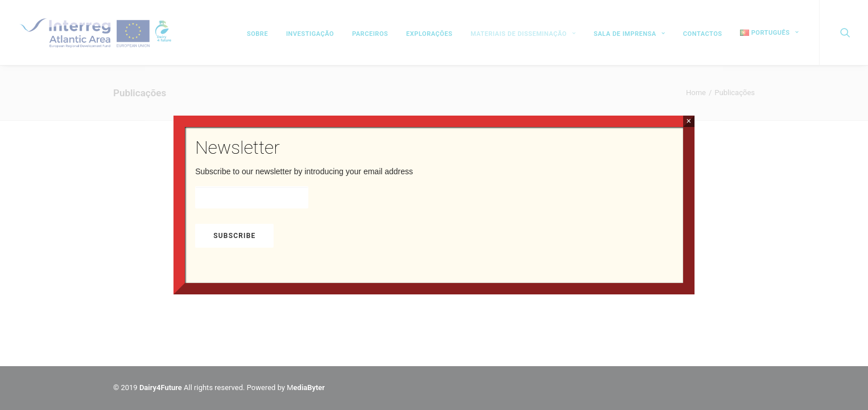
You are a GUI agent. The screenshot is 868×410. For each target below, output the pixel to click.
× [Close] (689, 121)
